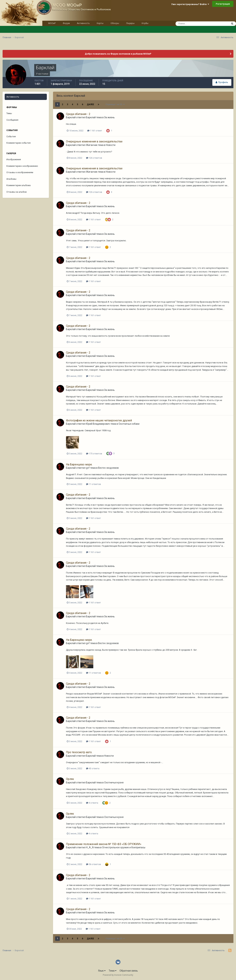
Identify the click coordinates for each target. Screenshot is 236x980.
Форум (66, 23)
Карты (100, 23)
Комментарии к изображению (22, 166)
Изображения (14, 159)
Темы (9, 113)
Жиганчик (92, 145)
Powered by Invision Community (118, 975)
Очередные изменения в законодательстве (94, 141)
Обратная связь (129, 971)
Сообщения (12, 120)
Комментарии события (18, 143)
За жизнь (109, 117)
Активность (83, 23)
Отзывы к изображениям (20, 172)
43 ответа (93, 768)
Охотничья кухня (114, 783)
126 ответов (94, 158)
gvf (88, 468)
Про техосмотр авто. (79, 752)
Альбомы (11, 179)
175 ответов (94, 454)
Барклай (71, 117)
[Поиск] (195, 24)
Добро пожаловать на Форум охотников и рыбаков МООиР (118, 54)
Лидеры (130, 23)
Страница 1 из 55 (115, 104)
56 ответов (93, 864)
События (11, 136)
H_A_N (90, 847)
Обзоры (115, 23)
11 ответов (93, 484)
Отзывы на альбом (16, 192)
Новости (111, 145)
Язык (102, 971)
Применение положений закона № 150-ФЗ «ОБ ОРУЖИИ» (104, 844)
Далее (90, 104)
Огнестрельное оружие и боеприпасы (124, 847)
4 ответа (92, 803)
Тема (113, 971)
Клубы (145, 23)
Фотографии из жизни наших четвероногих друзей (99, 420)
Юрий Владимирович (98, 424)
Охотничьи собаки (129, 424)
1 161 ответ (95, 131)
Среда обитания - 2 (78, 114)
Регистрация (223, 4)
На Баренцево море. (79, 464)
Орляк (70, 779)
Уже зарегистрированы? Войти (190, 4)
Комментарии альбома (18, 185)
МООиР (52, 23)
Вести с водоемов (108, 468)
